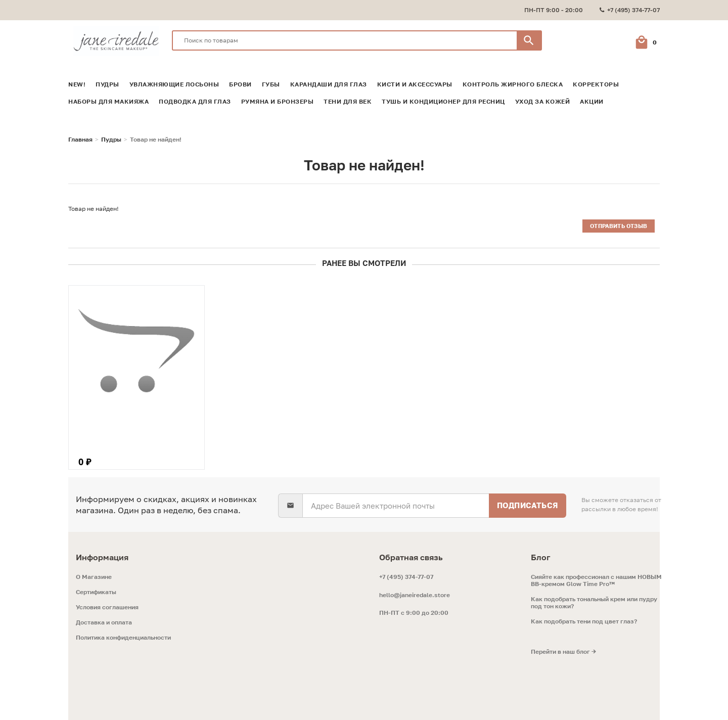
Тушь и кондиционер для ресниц (443, 100)
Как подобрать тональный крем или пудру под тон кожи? (594, 601)
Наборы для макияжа (108, 100)
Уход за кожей (543, 100)
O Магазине (94, 575)
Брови (240, 82)
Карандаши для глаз (329, 82)
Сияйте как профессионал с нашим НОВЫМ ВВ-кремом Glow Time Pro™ (596, 578)
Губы (271, 82)
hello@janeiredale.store (415, 593)
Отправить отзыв (618, 224)
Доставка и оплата (104, 620)
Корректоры (596, 82)
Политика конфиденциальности (123, 636)
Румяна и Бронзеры (278, 100)
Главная (80, 138)
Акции (592, 100)
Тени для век (348, 100)
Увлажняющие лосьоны (174, 82)
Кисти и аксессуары (415, 82)
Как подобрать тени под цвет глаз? (584, 619)
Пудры (107, 82)
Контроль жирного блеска (513, 82)
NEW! (77, 82)
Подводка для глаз (195, 100)
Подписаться (527, 503)
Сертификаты (96, 590)
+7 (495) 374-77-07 (406, 575)
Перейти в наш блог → (563, 650)
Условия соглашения (107, 605)
